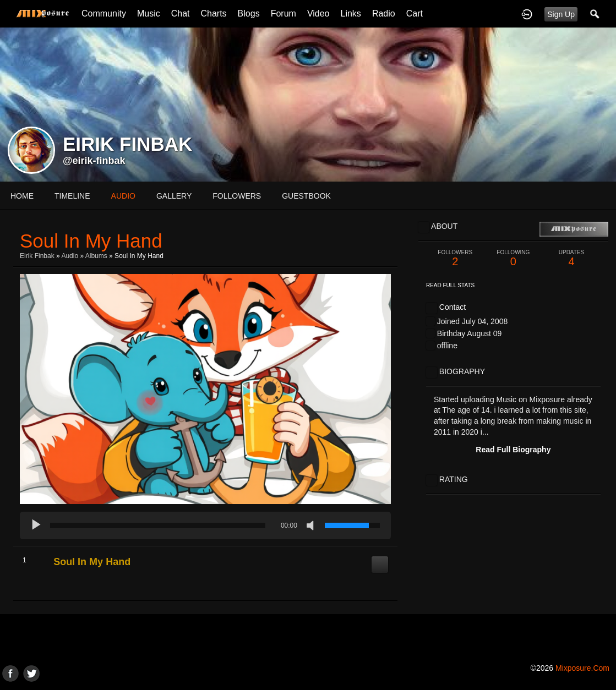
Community (104, 13)
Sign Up (561, 14)
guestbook (306, 196)
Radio (384, 13)
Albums (96, 256)
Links (351, 13)
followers (237, 196)
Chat (181, 13)
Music (149, 13)
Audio (70, 256)
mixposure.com (582, 668)
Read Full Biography (513, 450)
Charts (213, 13)
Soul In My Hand (92, 562)
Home (22, 196)
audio (123, 196)
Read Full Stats (450, 285)
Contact (453, 307)
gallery (174, 196)
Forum (284, 13)
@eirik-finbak (94, 161)
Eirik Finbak (37, 256)
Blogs (249, 13)
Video (318, 13)
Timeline (72, 196)
